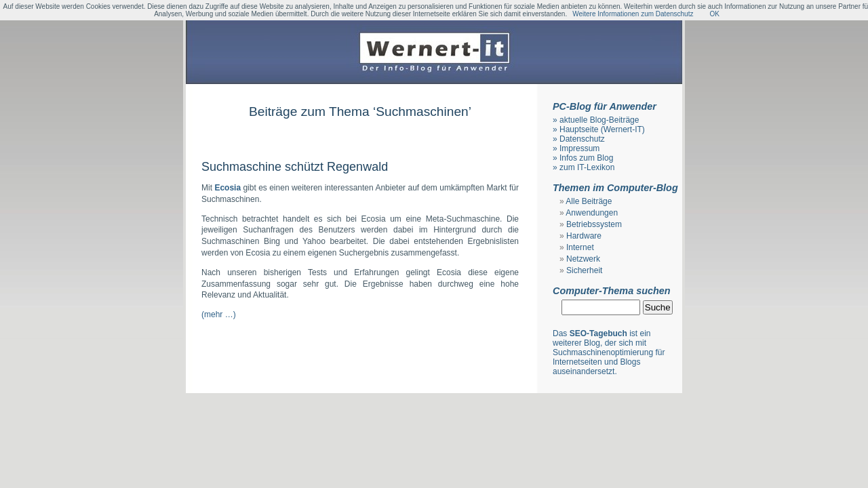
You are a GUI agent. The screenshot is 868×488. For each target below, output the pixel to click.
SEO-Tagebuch (598, 333)
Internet (580, 247)
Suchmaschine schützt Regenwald (295, 167)
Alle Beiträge (589, 201)
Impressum (579, 148)
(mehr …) (219, 314)
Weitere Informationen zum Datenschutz (633, 14)
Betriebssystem (594, 224)
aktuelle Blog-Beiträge (599, 120)
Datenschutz (582, 139)
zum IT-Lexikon (587, 167)
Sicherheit (584, 270)
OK (714, 14)
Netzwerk (583, 259)
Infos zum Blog (586, 158)
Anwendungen (592, 213)
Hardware (584, 236)
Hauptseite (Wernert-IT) (602, 129)
